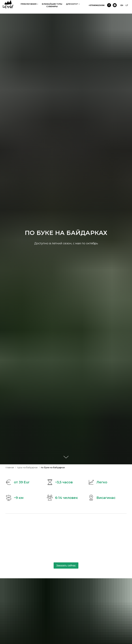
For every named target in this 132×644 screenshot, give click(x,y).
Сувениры (52, 6)
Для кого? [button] (72, 4)
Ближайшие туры (52, 4)
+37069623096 (97, 5)
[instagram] (115, 5)
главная (10, 468)
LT (127, 5)
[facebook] (109, 5)
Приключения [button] (29, 4)
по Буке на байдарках (53, 468)
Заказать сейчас (66, 565)
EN (122, 5)
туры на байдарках (27, 468)
